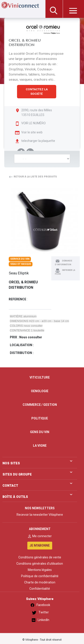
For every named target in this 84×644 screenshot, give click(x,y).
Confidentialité (40, 589)
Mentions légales (40, 570)
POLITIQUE (40, 418)
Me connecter (40, 536)
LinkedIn (40, 620)
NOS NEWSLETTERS (40, 508)
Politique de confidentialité (40, 576)
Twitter (40, 612)
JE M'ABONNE (40, 545)
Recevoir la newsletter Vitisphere (40, 515)
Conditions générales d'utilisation (40, 564)
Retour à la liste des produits (33, 177)
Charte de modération (40, 582)
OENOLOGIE (40, 391)
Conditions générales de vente (40, 557)
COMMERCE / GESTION (40, 405)
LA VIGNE (40, 446)
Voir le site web (32, 132)
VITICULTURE (40, 377)
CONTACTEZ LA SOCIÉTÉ (37, 92)
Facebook (40, 605)
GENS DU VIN (40, 432)
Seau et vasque (21, 264)
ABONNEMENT (40, 529)
